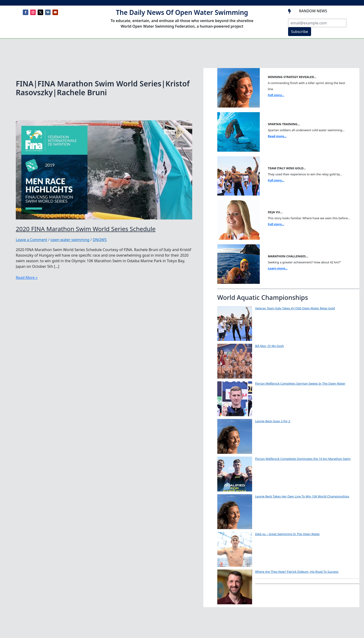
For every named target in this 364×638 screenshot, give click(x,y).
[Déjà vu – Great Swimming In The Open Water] (235, 549)
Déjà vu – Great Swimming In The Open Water (288, 534)
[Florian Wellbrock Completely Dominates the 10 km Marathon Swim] (235, 474)
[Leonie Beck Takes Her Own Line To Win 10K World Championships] (235, 512)
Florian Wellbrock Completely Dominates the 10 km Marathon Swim (303, 459)
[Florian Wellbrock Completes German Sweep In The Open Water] (235, 399)
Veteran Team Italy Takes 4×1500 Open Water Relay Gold (295, 308)
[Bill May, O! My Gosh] (235, 361)
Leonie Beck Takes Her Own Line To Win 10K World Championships (302, 496)
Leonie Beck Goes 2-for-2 (273, 421)
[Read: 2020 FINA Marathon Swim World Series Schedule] (104, 169)
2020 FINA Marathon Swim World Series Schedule (86, 229)
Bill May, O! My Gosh (270, 346)
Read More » (27, 278)
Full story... (276, 95)
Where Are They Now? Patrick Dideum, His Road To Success (297, 572)
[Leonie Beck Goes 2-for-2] (235, 436)
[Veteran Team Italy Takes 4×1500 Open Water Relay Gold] (235, 324)
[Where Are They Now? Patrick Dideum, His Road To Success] (235, 587)
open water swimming (70, 240)
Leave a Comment (31, 240)
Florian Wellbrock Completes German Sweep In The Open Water (300, 383)
